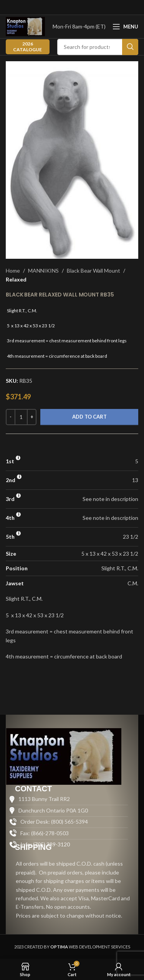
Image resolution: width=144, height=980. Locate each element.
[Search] (98, 47)
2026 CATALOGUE (27, 46)
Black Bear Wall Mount (94, 271)
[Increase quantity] (32, 417)
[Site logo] (25, 26)
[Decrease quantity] (11, 417)
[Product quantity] (21, 417)
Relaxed (16, 279)
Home (13, 271)
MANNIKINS (43, 271)
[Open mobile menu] (125, 27)
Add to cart (89, 417)
